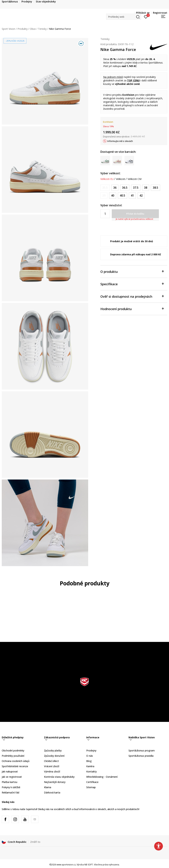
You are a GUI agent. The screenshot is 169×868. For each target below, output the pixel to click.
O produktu (132, 271)
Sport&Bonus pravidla (141, 756)
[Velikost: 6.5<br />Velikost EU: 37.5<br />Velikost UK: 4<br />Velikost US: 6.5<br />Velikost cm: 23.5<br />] (136, 188)
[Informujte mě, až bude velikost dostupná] (105, 188)
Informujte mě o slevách (120, 141)
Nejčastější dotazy (55, 782)
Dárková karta (52, 792)
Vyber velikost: (111, 173)
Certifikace (92, 782)
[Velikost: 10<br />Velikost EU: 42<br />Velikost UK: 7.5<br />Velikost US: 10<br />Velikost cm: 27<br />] (141, 196)
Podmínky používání (13, 756)
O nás (90, 756)
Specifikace (132, 284)
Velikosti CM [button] (135, 179)
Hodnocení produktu (132, 309)
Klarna (48, 787)
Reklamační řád (10, 792)
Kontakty (91, 771)
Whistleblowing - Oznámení (102, 777)
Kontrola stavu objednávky (59, 777)
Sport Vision (8, 29)
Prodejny (91, 750)
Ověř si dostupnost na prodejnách (132, 296)
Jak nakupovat (10, 771)
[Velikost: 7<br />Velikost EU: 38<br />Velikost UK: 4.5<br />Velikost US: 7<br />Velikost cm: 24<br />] (146, 188)
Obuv (33, 29)
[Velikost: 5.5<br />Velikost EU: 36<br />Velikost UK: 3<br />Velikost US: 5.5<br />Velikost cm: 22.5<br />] (115, 188)
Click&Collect (51, 761)
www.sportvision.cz (66, 865)
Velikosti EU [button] (107, 179)
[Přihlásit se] (146, 17)
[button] (124, 17)
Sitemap (91, 787)
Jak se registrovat (12, 777)
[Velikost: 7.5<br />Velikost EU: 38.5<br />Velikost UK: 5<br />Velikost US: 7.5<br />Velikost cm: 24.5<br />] (155, 188)
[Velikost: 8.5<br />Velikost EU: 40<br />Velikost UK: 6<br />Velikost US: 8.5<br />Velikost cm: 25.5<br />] (113, 196)
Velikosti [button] (121, 179)
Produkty (23, 29)
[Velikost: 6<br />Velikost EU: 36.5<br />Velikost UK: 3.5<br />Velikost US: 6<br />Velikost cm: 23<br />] (125, 188)
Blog (89, 761)
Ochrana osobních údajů (16, 761)
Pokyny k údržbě (11, 787)
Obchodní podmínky (13, 750)
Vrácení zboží (52, 766)
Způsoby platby (53, 750)
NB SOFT (89, 865)
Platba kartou (10, 782)
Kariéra (90, 766)
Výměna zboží (52, 771)
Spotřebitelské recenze (15, 766)
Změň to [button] (35, 842)
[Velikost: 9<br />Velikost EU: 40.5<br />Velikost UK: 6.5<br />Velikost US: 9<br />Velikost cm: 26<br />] (122, 196)
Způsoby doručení (54, 756)
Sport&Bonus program (142, 750)
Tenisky (42, 29)
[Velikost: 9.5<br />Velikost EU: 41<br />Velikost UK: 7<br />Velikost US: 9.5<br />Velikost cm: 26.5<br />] (132, 196)
